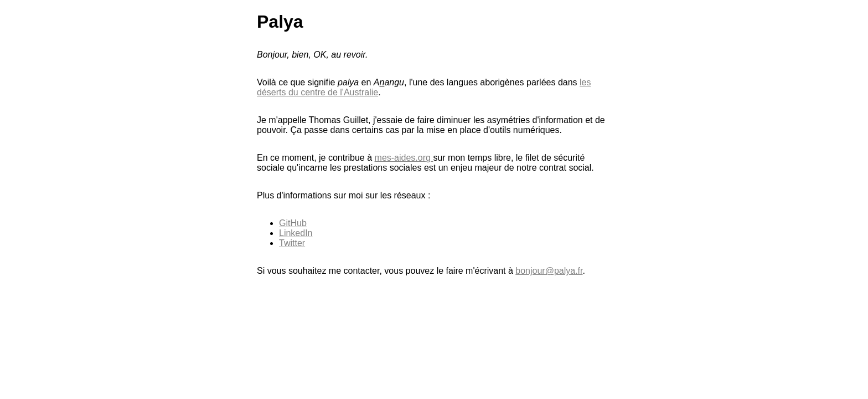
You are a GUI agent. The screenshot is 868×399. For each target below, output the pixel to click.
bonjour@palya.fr (549, 271)
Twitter (292, 243)
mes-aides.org (404, 158)
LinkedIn (296, 233)
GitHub (293, 223)
